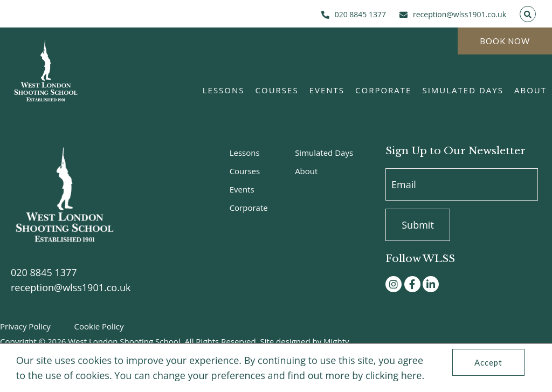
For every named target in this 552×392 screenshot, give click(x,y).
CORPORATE (383, 90)
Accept (488, 362)
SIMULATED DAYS (463, 90)
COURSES (277, 90)
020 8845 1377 (44, 272)
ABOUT (530, 90)
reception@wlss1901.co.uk (71, 287)
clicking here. (395, 375)
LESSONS (224, 90)
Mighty (336, 341)
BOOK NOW (505, 41)
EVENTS (327, 90)
